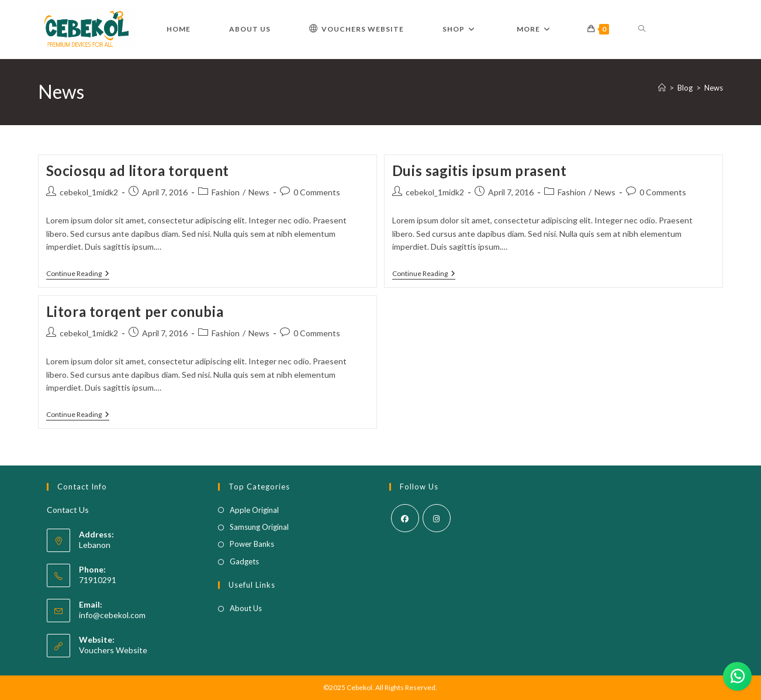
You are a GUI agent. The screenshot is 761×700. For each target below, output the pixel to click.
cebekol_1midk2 (89, 192)
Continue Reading (78, 275)
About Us (246, 608)
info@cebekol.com (112, 615)
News (714, 88)
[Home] (662, 88)
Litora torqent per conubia (135, 311)
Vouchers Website (113, 650)
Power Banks (252, 544)
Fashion (226, 192)
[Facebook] (405, 518)
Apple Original (254, 510)
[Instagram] (437, 518)
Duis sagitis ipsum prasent (480, 170)
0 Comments (317, 192)
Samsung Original (259, 527)
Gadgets (244, 561)
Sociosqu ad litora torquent (138, 170)
